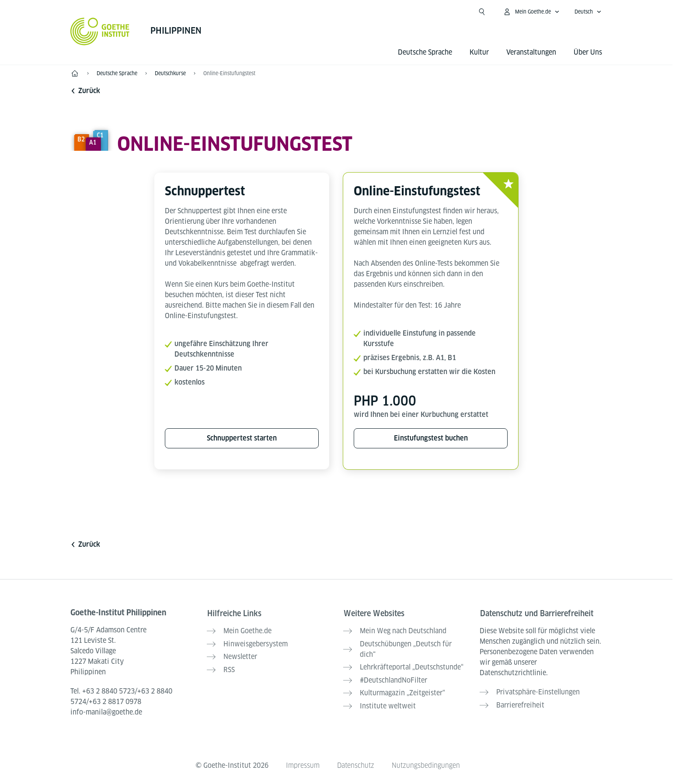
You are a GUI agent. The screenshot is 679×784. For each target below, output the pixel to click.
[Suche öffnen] (482, 12)
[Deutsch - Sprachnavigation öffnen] (588, 12)
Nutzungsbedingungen (427, 763)
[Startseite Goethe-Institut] (100, 31)
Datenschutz (355, 763)
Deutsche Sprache (425, 52)
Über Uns (588, 52)
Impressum (302, 763)
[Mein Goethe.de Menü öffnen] (531, 12)
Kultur (479, 52)
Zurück (85, 91)
